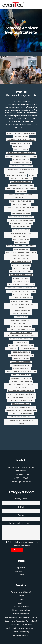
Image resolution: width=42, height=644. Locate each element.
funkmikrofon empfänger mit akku (21, 217)
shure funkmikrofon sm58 (21, 365)
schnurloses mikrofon (28, 349)
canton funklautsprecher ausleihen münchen (21, 171)
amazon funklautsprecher (21, 143)
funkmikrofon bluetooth (21, 214)
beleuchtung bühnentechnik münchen (21, 153)
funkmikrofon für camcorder (21, 224)
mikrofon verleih (21, 317)
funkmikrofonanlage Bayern (21, 262)
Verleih (21, 603)
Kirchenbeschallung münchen (21, 272)
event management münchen (21, 182)
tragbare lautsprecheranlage (21, 382)
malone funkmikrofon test (21, 310)
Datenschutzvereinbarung (19, 542)
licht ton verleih (29, 291)
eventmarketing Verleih (15, 188)
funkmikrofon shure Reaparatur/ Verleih (21, 253)
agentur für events (14, 133)
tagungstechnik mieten (21, 368)
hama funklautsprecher (21, 265)
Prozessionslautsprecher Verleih (21, 346)
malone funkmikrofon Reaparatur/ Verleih (21, 306)
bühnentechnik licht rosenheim (21, 166)
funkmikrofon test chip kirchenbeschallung (21, 257)
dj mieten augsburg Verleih (16, 175)
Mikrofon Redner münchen (21, 314)
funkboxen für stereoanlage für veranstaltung (21, 196)
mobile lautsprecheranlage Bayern (21, 330)
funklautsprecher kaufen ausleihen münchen (21, 209)
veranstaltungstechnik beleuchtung (21, 407)
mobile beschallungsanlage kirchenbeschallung (21, 322)
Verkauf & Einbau (21, 607)
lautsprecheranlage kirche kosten (21, 285)
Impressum (21, 568)
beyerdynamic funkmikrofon (21, 163)
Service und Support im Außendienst (21, 621)
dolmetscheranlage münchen (21, 179)
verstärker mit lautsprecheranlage (21, 417)
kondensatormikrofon (21, 282)
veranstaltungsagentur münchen (21, 401)
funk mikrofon (21, 192)
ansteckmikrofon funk (21, 146)
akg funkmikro (30, 133)
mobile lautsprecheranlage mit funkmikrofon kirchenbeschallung (21, 334)
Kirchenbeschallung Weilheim (21, 275)
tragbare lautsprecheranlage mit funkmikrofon (21, 386)
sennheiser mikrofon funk (21, 362)
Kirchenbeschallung (21, 268)
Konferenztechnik (21, 635)
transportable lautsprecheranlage (21, 391)
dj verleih (32, 175)
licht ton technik (14, 291)
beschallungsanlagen (21, 160)
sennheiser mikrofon (21, 359)
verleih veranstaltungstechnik (21, 414)
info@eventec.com (24, 482)
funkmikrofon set (21, 243)
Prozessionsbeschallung (21, 625)
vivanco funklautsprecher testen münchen (21, 422)
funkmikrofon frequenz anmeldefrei (21, 220)
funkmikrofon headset (21, 230)
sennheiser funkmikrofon (21, 352)
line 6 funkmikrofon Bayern (21, 301)
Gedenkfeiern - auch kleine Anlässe (21, 617)
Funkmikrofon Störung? (21, 592)
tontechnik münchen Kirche (21, 378)
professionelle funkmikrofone (21, 339)
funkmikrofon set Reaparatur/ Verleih (21, 246)
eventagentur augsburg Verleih (21, 185)
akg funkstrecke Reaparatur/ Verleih (21, 140)
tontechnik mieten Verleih (21, 375)
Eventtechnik (31, 188)
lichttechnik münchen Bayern (21, 298)
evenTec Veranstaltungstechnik (21, 94)
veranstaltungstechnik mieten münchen (21, 411)
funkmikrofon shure (21, 249)
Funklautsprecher (21, 614)
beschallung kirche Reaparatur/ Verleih (21, 156)
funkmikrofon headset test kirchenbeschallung (21, 235)
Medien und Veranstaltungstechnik (21, 628)
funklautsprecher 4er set (21, 204)
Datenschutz (21, 571)
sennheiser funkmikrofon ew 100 (21, 355)
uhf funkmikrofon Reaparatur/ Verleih (21, 397)
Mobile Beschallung (21, 632)
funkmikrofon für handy (21, 227)
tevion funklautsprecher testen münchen (21, 372)
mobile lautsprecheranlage (21, 326)
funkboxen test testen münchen (21, 201)
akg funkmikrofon (21, 137)
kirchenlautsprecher (21, 278)
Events (21, 599)
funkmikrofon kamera (21, 239)
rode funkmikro (11, 349)
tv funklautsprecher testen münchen (21, 394)
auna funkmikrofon (21, 150)
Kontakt (21, 575)
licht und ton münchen (21, 295)
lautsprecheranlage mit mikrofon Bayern (21, 288)
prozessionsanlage (21, 342)
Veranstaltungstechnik (21, 404)
